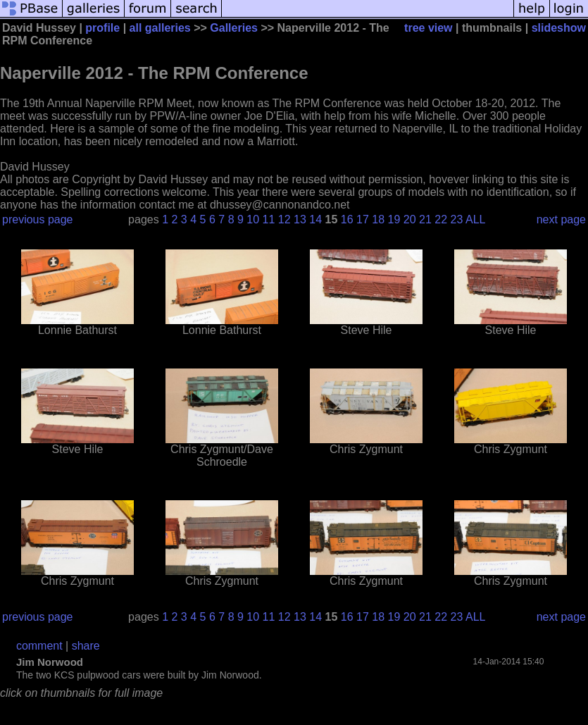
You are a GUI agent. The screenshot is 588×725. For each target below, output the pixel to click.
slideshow (559, 28)
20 (410, 219)
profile (102, 28)
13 (300, 219)
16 (347, 219)
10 (253, 219)
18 (378, 219)
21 (425, 219)
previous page (38, 219)
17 (363, 219)
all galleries (160, 28)
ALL (475, 219)
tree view (428, 28)
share (86, 646)
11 (269, 219)
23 (457, 219)
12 (284, 219)
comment (39, 646)
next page (561, 219)
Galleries (234, 28)
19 (394, 219)
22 (441, 219)
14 (315, 219)
